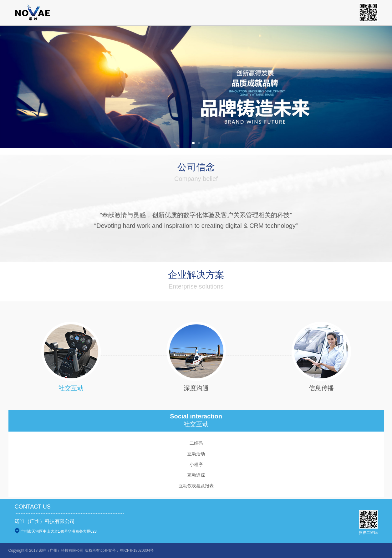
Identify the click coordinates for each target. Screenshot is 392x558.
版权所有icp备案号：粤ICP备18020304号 (119, 550)
